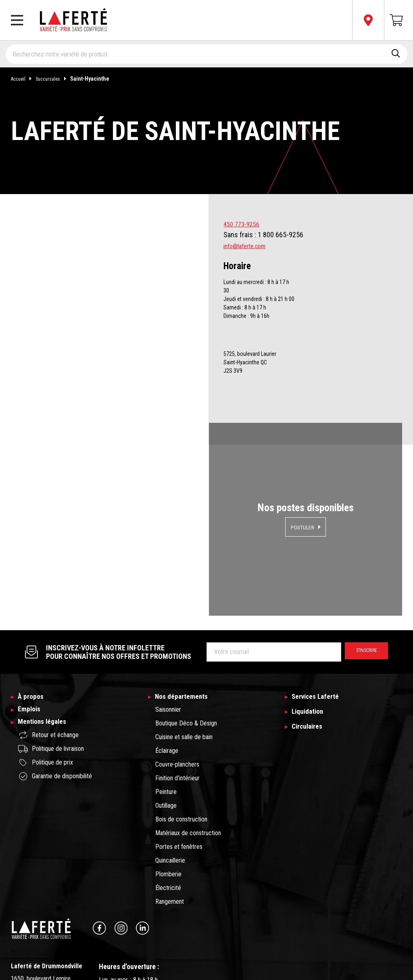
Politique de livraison (51, 645)
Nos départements (185, 585)
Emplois (31, 601)
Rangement (170, 791)
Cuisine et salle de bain (184, 626)
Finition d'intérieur (177, 667)
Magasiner (104, 471)
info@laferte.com (249, 246)
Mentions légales (46, 618)
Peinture (166, 681)
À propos (32, 585)
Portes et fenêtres (179, 736)
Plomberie (168, 763)
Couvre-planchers (177, 653)
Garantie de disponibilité (55, 673)
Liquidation (310, 601)
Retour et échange (48, 631)
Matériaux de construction (188, 722)
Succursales (58, 79)
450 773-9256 (244, 224)
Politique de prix (46, 659)
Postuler (302, 471)
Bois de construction (181, 708)
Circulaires (310, 618)
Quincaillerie (170, 749)
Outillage (166, 695)
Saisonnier (168, 599)
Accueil (25, 79)
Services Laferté (319, 585)
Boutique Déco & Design (186, 612)
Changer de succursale (46, 937)
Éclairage (167, 640)
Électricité (168, 777)
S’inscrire (362, 540)
